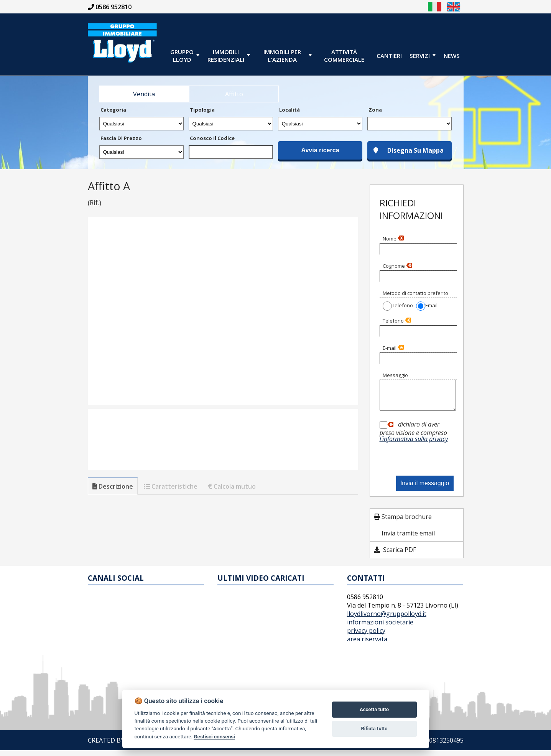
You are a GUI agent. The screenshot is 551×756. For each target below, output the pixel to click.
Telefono (397, 321)
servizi (420, 56)
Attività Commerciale (344, 56)
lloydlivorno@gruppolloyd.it (387, 619)
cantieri (389, 56)
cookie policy (220, 721)
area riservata (367, 645)
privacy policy (366, 636)
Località (289, 110)
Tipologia (202, 110)
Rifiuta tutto (374, 729)
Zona (375, 110)
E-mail (393, 348)
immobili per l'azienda (282, 56)
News (452, 56)
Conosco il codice (212, 138)
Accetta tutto (374, 709)
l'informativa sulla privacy (414, 445)
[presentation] (420, 460)
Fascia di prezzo (121, 138)
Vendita (144, 94)
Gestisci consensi (214, 736)
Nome (393, 239)
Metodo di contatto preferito (415, 293)
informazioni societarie (380, 628)
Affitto (234, 94)
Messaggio (395, 375)
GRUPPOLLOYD (182, 56)
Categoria (113, 110)
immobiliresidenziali (226, 56)
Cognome (397, 266)
